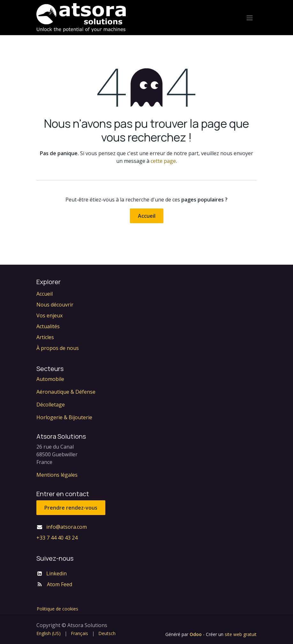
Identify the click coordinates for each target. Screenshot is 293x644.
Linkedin (56, 573)
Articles (45, 337)
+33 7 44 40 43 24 (57, 538)
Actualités (48, 326)
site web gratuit (241, 634)
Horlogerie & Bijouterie (64, 417)
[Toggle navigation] (250, 18)
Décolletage (51, 405)
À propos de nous (58, 348)
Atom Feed (60, 584)
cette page (163, 161)
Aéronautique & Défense (66, 392)
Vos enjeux (49, 315)
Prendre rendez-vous (71, 508)
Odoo (196, 634)
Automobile (50, 379)
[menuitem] (49, 633)
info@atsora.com (67, 527)
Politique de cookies (57, 609)
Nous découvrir (55, 305)
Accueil (147, 216)
